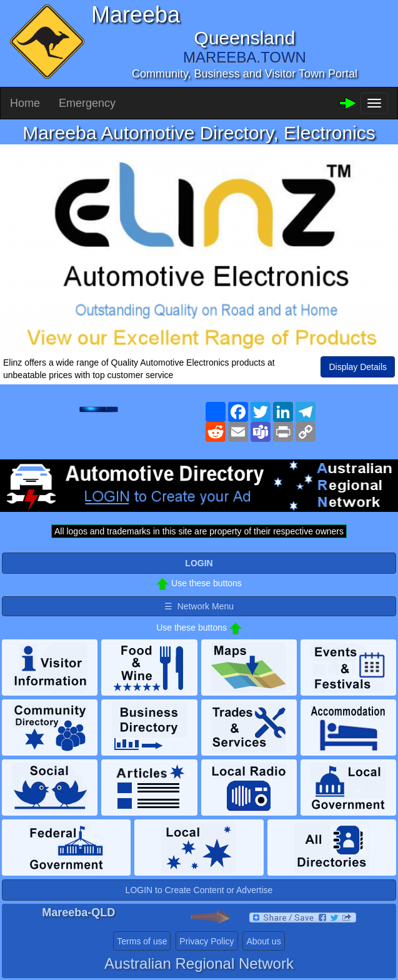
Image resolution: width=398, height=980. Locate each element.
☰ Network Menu (199, 606)
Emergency (87, 103)
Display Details (358, 367)
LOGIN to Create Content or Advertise (199, 890)
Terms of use (142, 941)
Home (25, 103)
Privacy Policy (206, 941)
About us (263, 941)
